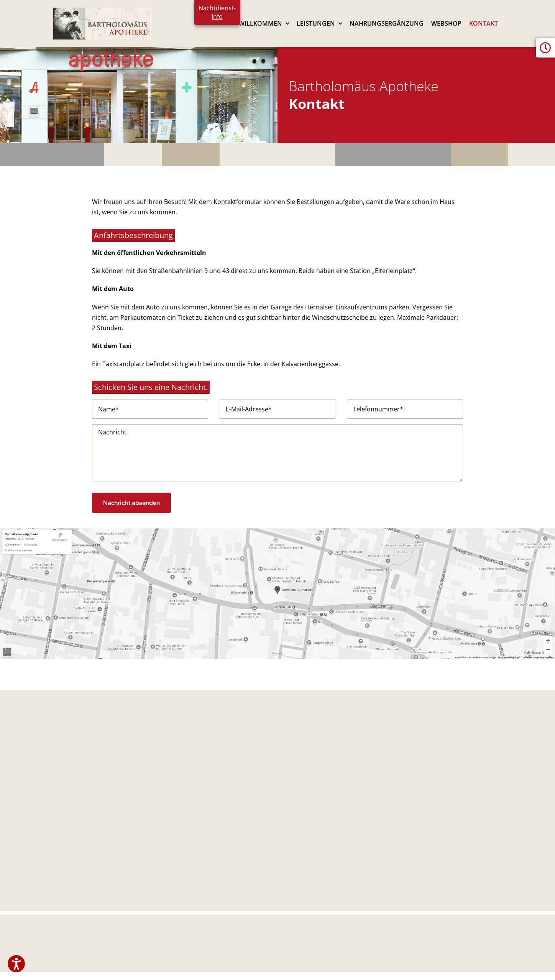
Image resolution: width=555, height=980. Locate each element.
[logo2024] (103, 11)
